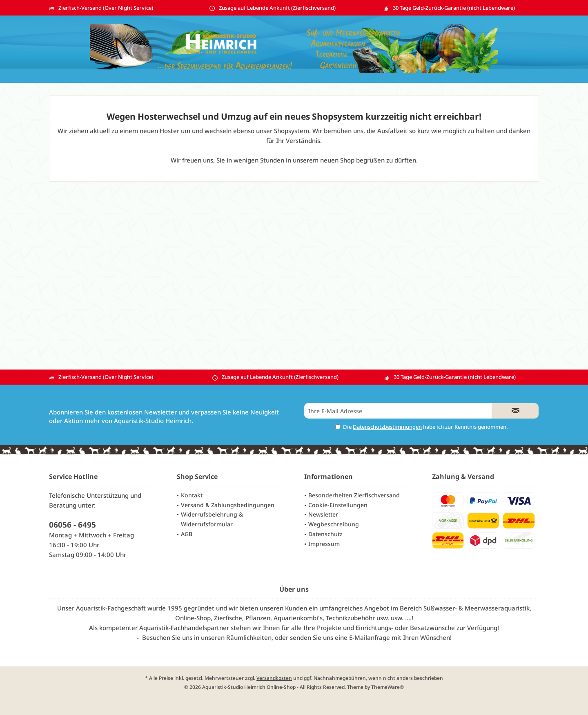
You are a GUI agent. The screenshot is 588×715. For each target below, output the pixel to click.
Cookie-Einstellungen (338, 505)
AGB (187, 534)
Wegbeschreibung (334, 524)
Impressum (324, 544)
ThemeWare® (388, 687)
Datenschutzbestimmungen (387, 427)
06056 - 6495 (72, 525)
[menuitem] (231, 495)
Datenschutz (325, 534)
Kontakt (192, 495)
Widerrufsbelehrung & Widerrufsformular (212, 519)
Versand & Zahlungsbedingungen (228, 505)
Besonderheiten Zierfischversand (354, 495)
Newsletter (323, 514)
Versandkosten (274, 678)
